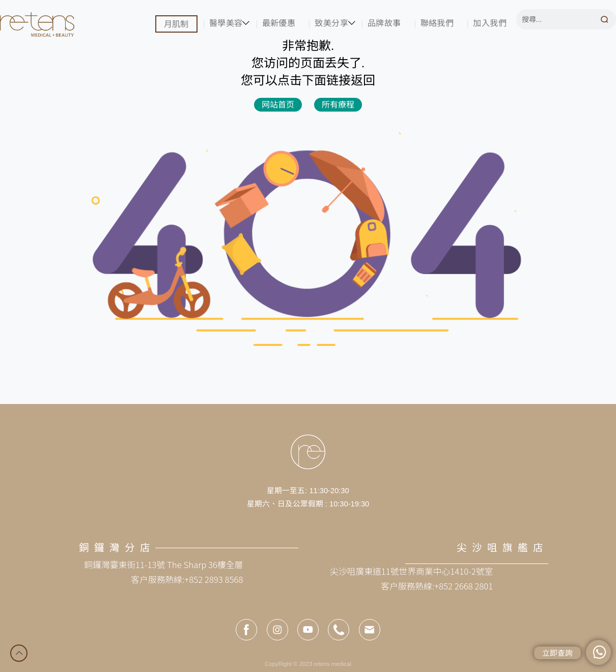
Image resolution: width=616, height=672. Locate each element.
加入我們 (490, 23)
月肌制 (176, 24)
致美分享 (331, 23)
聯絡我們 (437, 23)
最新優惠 (279, 23)
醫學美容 (226, 23)
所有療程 (338, 105)
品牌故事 (384, 23)
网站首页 (278, 105)
